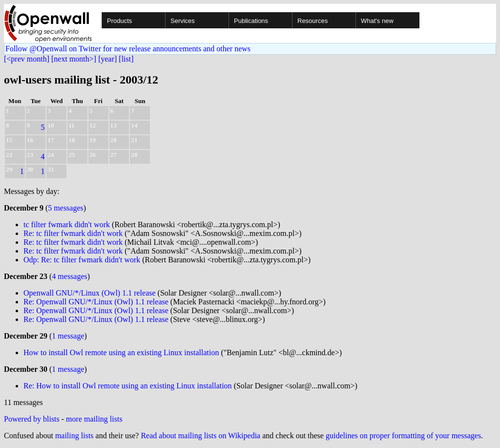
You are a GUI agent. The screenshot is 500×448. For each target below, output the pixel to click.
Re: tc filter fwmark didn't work (73, 233)
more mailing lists (94, 419)
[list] (126, 59)
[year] (107, 59)
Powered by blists (32, 419)
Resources (312, 21)
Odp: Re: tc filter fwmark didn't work (82, 260)
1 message (68, 336)
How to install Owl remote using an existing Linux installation (121, 352)
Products (119, 21)
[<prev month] (27, 59)
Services (183, 21)
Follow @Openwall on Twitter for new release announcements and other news (128, 49)
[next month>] (74, 59)
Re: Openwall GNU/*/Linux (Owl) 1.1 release (96, 302)
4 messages (69, 276)
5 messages (65, 208)
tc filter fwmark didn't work (67, 224)
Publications (251, 21)
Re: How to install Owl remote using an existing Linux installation (128, 386)
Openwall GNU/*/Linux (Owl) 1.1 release (90, 293)
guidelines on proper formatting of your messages (403, 436)
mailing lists (74, 436)
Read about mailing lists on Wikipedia (200, 436)
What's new (377, 21)
